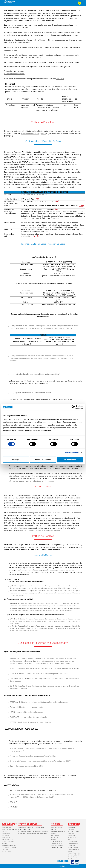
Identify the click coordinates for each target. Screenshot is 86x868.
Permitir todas (70, 459)
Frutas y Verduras (8, 841)
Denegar (16, 459)
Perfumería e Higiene (9, 847)
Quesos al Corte (7, 839)
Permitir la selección (43, 459)
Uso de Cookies (73, 832)
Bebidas (5, 843)
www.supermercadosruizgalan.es (33, 134)
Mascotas (5, 849)
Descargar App (73, 847)
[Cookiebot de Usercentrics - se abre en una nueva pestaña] (73, 407)
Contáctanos (72, 859)
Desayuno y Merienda (9, 830)
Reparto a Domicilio (75, 855)
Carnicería (5, 835)
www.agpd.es (51, 481)
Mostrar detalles (72, 453)
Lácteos (5, 832)
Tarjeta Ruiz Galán (74, 853)
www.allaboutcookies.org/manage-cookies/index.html (40, 531)
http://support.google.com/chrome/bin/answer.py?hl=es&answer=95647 (44, 761)
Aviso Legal (56, 182)
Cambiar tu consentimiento (14, 74)
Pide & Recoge (73, 857)
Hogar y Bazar (7, 851)
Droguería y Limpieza (9, 845)
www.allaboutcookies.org (19, 528)
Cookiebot (60, 79)
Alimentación (6, 828)
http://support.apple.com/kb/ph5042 (29, 766)
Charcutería (6, 837)
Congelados (6, 834)
